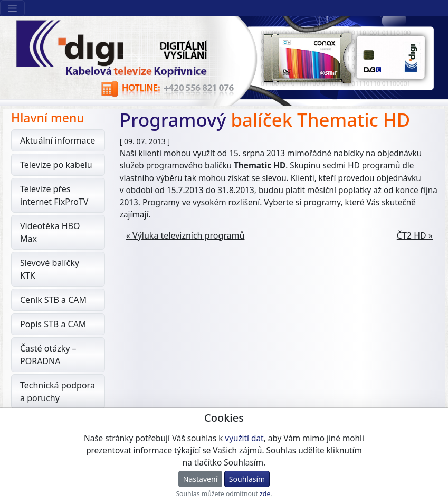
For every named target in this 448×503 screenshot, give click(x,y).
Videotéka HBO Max (50, 232)
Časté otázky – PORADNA (48, 355)
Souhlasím (247, 479)
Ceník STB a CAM (53, 300)
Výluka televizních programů (188, 235)
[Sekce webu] (12, 8)
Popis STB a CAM (53, 324)
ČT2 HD (412, 235)
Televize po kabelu (56, 165)
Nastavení (200, 479)
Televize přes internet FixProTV (54, 195)
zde (265, 494)
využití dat (244, 438)
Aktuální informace (58, 140)
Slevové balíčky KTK (50, 269)
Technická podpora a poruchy (58, 392)
